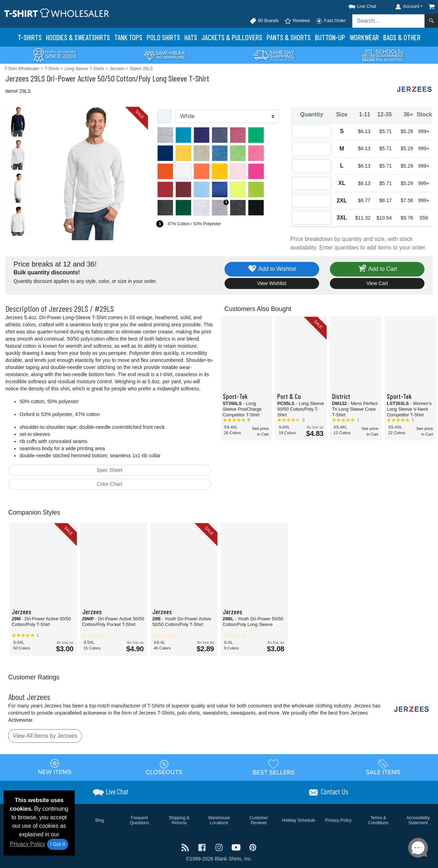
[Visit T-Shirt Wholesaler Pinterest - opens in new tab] (253, 847)
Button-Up (330, 37)
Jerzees (17, 78)
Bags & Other (402, 37)
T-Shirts (30, 37)
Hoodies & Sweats (78, 37)
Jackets (232, 37)
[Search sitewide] (389, 21)
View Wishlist (272, 283)
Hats (191, 37)
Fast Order (331, 21)
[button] (356, 5)
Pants (289, 37)
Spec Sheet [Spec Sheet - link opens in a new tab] (110, 470)
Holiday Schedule (299, 820)
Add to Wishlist (272, 269)
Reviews (297, 21)
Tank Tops (128, 37)
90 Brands (264, 21)
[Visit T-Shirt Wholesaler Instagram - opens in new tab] (220, 847)
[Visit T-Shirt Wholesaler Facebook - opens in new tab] (203, 847)
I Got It (58, 844)
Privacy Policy (28, 844)
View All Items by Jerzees (45, 736)
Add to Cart (377, 269)
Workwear (364, 37)
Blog (100, 820)
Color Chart (110, 484)
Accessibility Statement (418, 820)
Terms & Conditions (378, 820)
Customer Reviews (259, 820)
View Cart (377, 283)
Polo (163, 37)
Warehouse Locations (219, 820)
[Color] (227, 116)
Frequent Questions (139, 820)
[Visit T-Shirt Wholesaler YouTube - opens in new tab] (237, 847)
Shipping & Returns (179, 820)
